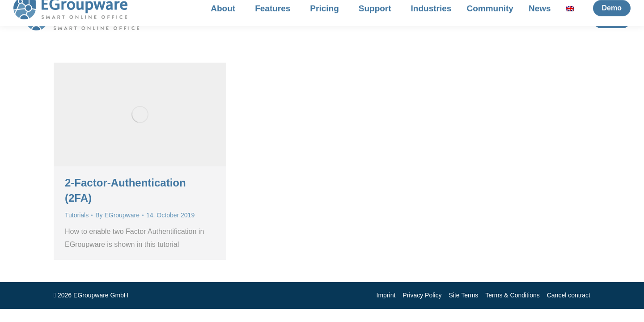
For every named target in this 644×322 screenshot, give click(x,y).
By (117, 215)
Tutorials (77, 215)
